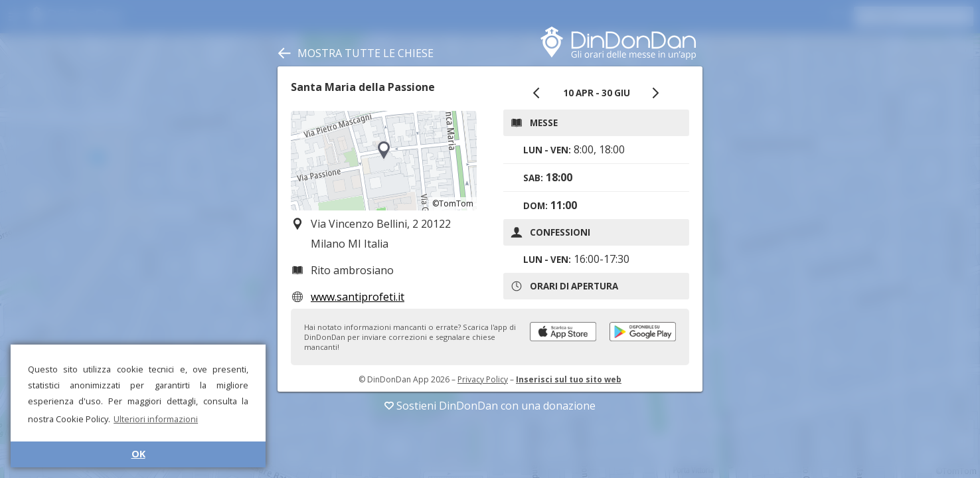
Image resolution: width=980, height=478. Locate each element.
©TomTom (453, 203)
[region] (384, 161)
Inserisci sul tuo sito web (569, 379)
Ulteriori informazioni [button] (156, 419)
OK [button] (138, 454)
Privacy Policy (483, 379)
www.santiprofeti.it (358, 297)
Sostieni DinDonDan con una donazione (490, 406)
